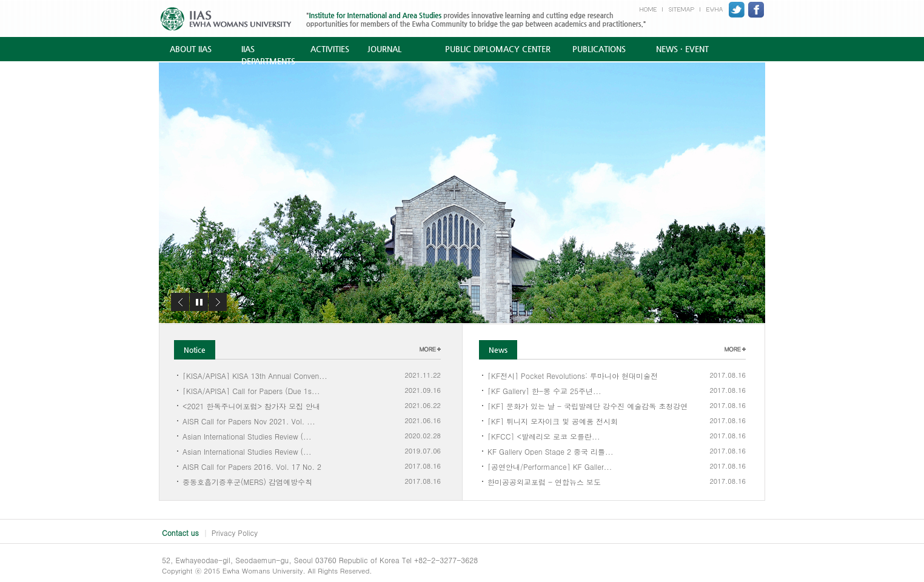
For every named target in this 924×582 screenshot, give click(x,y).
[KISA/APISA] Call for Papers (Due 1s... (251, 390)
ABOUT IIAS (191, 49)
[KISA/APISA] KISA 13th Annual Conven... (255, 375)
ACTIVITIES (330, 49)
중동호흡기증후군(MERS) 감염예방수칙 (247, 481)
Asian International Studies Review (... (247, 436)
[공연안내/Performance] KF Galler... (550, 466)
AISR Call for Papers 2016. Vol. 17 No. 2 (252, 466)
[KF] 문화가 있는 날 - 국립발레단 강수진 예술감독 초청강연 (588, 405)
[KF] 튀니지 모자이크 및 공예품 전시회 (553, 420)
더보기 (430, 349)
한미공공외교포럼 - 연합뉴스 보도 (544, 481)
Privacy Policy (235, 533)
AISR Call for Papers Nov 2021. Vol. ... (249, 420)
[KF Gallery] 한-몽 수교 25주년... (544, 390)
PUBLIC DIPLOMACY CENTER (498, 49)
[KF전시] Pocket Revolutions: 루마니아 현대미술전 (573, 375)
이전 (180, 302)
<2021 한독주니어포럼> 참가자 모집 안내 (251, 405)
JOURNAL (384, 49)
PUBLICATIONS (599, 49)
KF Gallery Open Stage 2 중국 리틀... (550, 451)
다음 (218, 302)
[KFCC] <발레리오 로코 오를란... (544, 436)
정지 (199, 302)
